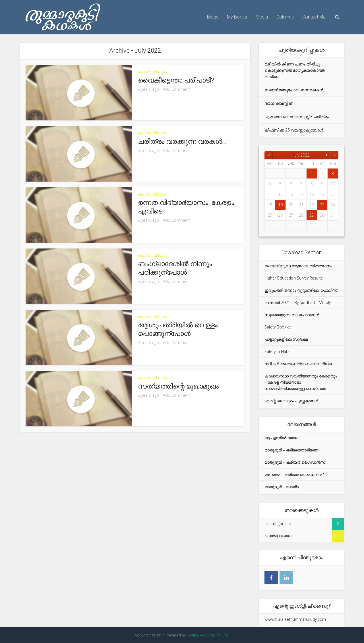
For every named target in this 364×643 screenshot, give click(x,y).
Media (262, 17)
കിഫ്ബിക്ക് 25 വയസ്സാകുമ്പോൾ (294, 130)
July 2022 (301, 155)
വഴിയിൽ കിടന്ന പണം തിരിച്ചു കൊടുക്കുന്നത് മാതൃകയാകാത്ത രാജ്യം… (294, 70)
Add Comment (176, 89)
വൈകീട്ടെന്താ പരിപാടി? (176, 80)
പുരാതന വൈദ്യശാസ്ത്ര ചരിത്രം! (297, 117)
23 (322, 205)
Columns (285, 17)
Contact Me (314, 17)
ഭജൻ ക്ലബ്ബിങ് (278, 103)
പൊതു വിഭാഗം (152, 72)
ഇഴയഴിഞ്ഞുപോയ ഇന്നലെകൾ (294, 90)
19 (280, 205)
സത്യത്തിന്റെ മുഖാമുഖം (178, 386)
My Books (237, 17)
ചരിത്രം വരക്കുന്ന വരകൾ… (182, 141)
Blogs (213, 17)
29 (312, 215)
